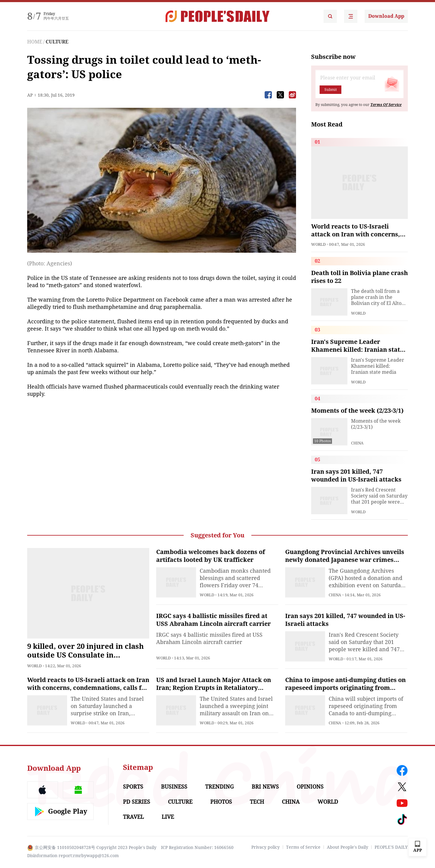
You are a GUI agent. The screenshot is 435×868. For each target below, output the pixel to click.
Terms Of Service (386, 105)
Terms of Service (303, 847)
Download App (386, 16)
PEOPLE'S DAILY (391, 847)
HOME (35, 42)
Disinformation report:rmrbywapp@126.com (73, 856)
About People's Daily (348, 847)
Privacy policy (266, 847)
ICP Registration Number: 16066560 (197, 847)
